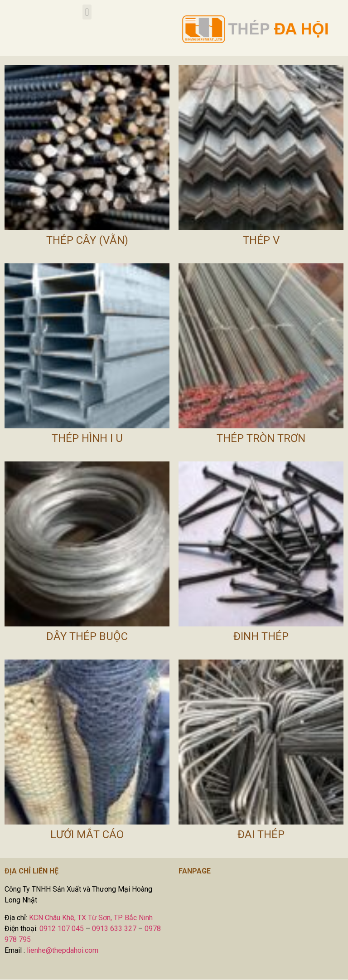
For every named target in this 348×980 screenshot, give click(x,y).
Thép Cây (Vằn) (87, 240)
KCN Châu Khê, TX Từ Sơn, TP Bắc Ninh (91, 918)
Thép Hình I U (87, 438)
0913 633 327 (114, 929)
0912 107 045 (62, 929)
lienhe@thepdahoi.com (63, 950)
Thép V (261, 240)
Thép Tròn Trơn (261, 438)
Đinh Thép (261, 636)
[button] (87, 12)
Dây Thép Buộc (87, 636)
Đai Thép (261, 834)
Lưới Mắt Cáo (87, 834)
